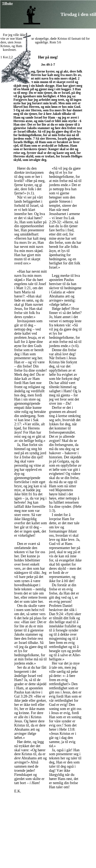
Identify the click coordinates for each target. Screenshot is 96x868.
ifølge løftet (60, 304)
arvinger (27, 731)
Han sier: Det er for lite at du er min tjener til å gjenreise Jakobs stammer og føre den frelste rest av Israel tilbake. (48, 128)
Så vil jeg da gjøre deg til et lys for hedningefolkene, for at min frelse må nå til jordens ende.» (30, 653)
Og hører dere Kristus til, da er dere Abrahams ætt (30, 725)
